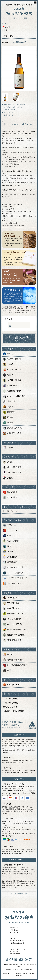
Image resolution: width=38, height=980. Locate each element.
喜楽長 (8, 407)
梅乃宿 (8, 655)
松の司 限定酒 (12, 359)
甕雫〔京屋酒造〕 (13, 640)
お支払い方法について (17, 943)
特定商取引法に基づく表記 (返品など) (15, 104)
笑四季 (8, 375)
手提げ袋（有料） (11, 703)
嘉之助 (8, 552)
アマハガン (10, 525)
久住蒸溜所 (10, 557)
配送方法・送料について (18, 949)
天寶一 (8, 448)
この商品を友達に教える (11, 110)
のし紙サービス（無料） (14, 711)
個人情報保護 (14, 951)
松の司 (8, 354)
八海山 (8, 478)
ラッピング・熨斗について (18, 941)
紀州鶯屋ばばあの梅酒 (15, 665)
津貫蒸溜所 (10, 562)
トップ (4, 23)
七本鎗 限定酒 (12, 370)
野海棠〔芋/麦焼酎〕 (15, 635)
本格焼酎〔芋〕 (12, 598)
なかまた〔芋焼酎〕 (14, 624)
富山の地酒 (10, 492)
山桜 (7, 536)
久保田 (8, 462)
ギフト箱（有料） (11, 699)
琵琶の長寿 (10, 386)
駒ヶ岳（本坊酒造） (14, 568)
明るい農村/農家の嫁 (15, 630)
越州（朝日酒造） (13, 467)
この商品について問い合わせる (13, 107)
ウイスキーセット (13, 584)
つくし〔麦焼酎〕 (13, 619)
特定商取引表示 (15, 954)
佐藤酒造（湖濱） (13, 391)
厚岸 (7, 546)
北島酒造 (9, 402)
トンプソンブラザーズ (15, 578)
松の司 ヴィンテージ (12, 511)
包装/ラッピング (10, 707)
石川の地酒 (10, 498)
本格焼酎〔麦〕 (12, 603)
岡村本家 (9, 412)
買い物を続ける (8, 115)
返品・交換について (9, 112)
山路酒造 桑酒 (12, 433)
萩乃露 (8, 423)
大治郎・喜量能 (12, 380)
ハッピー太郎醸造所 (14, 396)
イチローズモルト (13, 530)
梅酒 (7, 671)
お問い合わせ (14, 930)
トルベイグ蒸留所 (13, 573)
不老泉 (8, 418)
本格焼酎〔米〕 (12, 608)
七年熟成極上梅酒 (13, 660)
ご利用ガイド (14, 928)
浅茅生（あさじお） (14, 428)
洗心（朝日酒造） (13, 473)
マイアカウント (15, 932)
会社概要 (13, 938)
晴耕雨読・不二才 (13, 614)
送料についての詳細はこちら (19, 893)
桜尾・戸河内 (11, 541)
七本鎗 (8, 364)
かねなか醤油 (11, 685)
